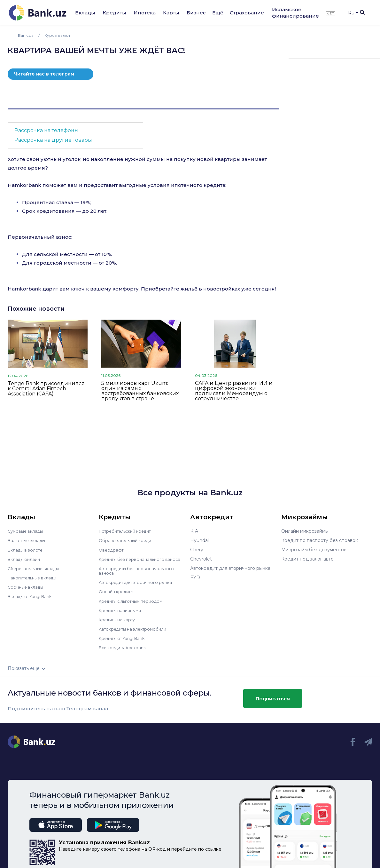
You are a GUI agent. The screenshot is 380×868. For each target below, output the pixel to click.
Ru (353, 13)
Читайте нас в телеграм (44, 74)
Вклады (85, 13)
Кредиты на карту (119, 624)
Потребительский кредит (128, 531)
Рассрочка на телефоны (47, 130)
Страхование (247, 13)
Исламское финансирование (295, 13)
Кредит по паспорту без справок (320, 540)
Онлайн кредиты (118, 596)
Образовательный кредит (128, 540)
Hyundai (199, 540)
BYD (195, 577)
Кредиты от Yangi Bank (125, 642)
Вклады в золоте (27, 550)
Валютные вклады (28, 540)
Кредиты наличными (122, 614)
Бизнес (196, 13)
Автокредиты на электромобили (136, 633)
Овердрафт (112, 550)
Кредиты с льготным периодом (135, 605)
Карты (171, 13)
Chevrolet (201, 559)
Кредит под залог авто (307, 559)
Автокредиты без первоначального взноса (140, 575)
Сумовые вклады (27, 531)
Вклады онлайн (25, 559)
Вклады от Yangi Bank (33, 596)
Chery (197, 550)
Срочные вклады (27, 587)
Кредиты (114, 13)
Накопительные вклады (35, 577)
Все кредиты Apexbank (125, 651)
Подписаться (273, 702)
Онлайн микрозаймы (305, 531)
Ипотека (145, 13)
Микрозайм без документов (314, 550)
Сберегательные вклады (36, 568)
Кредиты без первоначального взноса (134, 561)
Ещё (218, 13)
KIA (194, 531)
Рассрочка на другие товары (53, 140)
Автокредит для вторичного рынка (139, 586)
